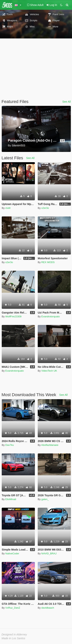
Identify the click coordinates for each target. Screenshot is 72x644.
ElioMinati (11, 499)
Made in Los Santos (13, 638)
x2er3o (45, 208)
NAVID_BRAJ (49, 553)
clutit (8, 208)
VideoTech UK (49, 371)
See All (66, 102)
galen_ (45, 499)
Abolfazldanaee (50, 445)
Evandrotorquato (51, 316)
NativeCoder (12, 553)
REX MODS (48, 262)
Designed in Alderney (14, 634)
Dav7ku (10, 445)
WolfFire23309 (13, 316)
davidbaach (48, 608)
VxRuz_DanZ (13, 608)
